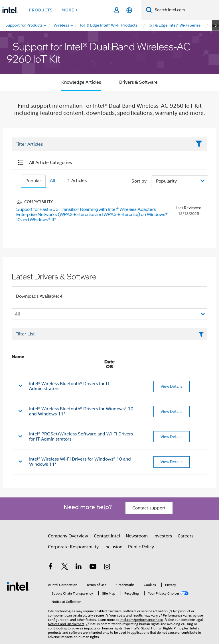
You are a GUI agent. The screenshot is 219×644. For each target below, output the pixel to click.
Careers (185, 536)
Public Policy (141, 547)
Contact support (149, 508)
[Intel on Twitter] (65, 567)
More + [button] (70, 10)
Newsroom (137, 536)
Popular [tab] (33, 181)
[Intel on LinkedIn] (79, 567)
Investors (163, 536)
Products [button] (41, 10)
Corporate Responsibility (73, 547)
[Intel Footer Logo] (18, 586)
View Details (172, 386)
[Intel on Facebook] (50, 567)
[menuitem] (62, 25)
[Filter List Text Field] (102, 145)
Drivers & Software (138, 82)
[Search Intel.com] (186, 10)
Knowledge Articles (81, 82)
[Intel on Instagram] (107, 567)
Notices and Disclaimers (66, 624)
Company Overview (68, 536)
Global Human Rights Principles (165, 628)
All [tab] (52, 181)
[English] (129, 10)
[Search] (149, 10)
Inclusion (113, 547)
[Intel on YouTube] (93, 567)
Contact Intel (107, 536)
